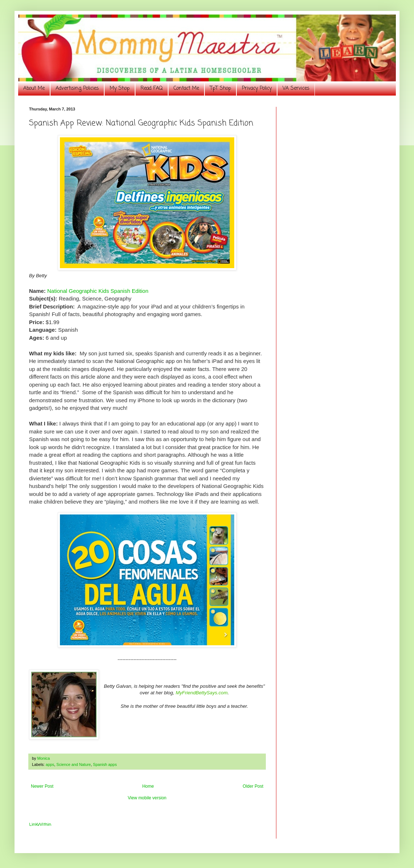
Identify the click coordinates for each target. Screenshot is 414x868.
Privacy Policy (257, 88)
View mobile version (147, 798)
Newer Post (42, 786)
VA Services (296, 88)
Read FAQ (152, 88)
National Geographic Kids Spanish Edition (98, 291)
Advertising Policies (77, 88)
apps (50, 764)
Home (148, 786)
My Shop (120, 88)
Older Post (253, 786)
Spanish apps (105, 764)
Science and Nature (74, 764)
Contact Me (186, 88)
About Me (34, 88)
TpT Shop (220, 88)
